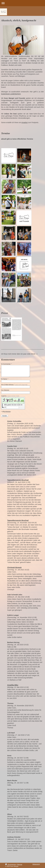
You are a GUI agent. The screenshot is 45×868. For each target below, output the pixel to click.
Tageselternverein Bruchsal (18, 480)
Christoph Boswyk (14, 567)
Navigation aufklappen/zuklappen (22, 3)
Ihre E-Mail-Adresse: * (14, 385)
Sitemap (20, 864)
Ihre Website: (5, 390)
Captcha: (10, 396)
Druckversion (11, 864)
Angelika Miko (13, 685)
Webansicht (36, 864)
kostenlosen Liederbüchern (11, 94)
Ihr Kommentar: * (6, 364)
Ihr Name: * (5, 379)
